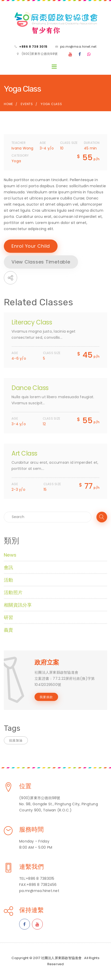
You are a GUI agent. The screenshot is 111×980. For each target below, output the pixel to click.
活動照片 (13, 592)
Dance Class (30, 388)
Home (8, 104)
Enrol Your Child (31, 246)
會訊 (9, 567)
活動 (9, 580)
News (10, 555)
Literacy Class (32, 322)
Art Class (24, 453)
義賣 (9, 630)
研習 (9, 617)
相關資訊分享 (18, 605)
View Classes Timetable (41, 262)
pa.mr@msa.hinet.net (78, 47)
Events (27, 104)
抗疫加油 (16, 740)
